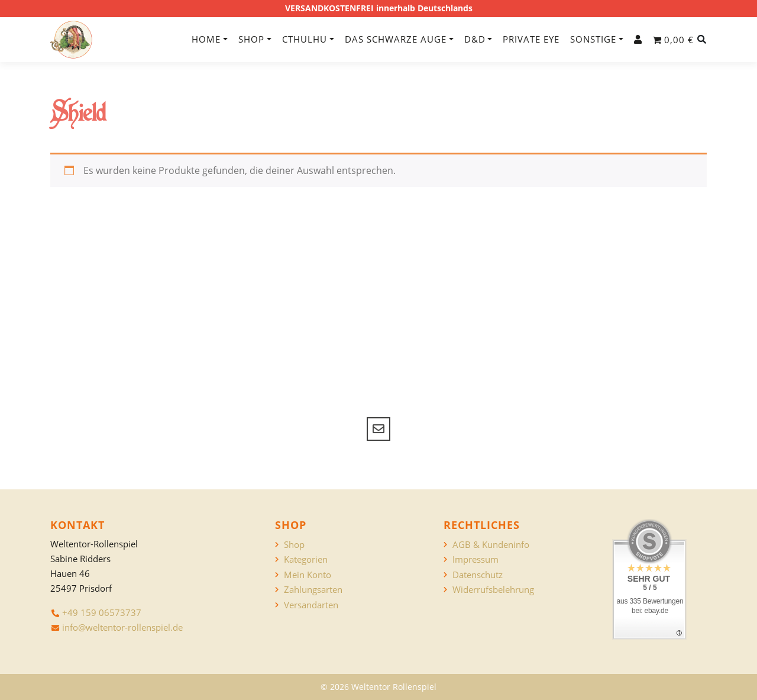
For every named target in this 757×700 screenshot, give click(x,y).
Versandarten (311, 605)
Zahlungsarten (313, 590)
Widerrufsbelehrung (493, 590)
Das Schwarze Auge (396, 39)
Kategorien (306, 559)
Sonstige (593, 39)
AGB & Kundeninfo (491, 545)
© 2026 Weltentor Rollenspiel (378, 687)
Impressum (475, 559)
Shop (251, 39)
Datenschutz (478, 575)
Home (206, 39)
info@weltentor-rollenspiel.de (122, 627)
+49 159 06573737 (102, 612)
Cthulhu (305, 39)
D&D (475, 39)
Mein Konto (308, 575)
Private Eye (531, 39)
